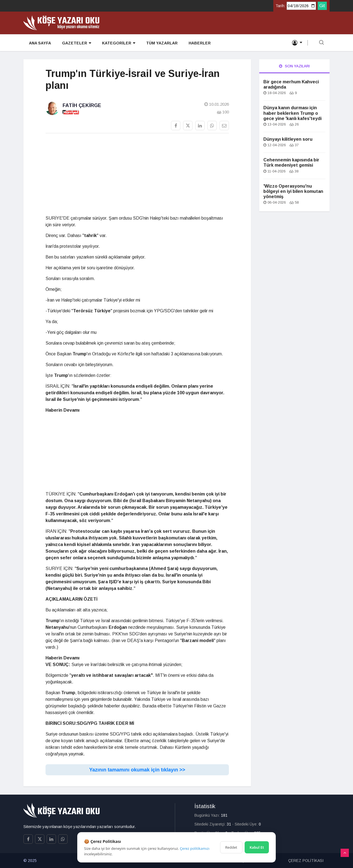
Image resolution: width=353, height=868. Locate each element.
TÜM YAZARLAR (162, 43)
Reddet (231, 847)
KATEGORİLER (119, 43)
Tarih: (280, 6)
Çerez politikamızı (195, 848)
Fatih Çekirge (82, 105)
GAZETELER (77, 43)
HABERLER (200, 43)
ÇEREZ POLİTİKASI (306, 861)
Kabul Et (257, 847)
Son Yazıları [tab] (294, 66)
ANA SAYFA (40, 43)
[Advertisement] (137, 176)
